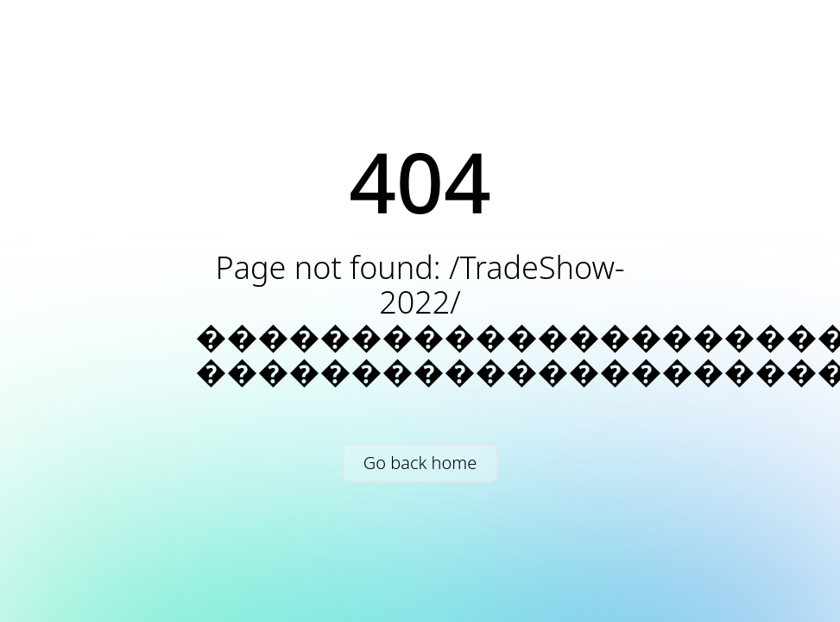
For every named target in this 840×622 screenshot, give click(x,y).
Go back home (420, 463)
